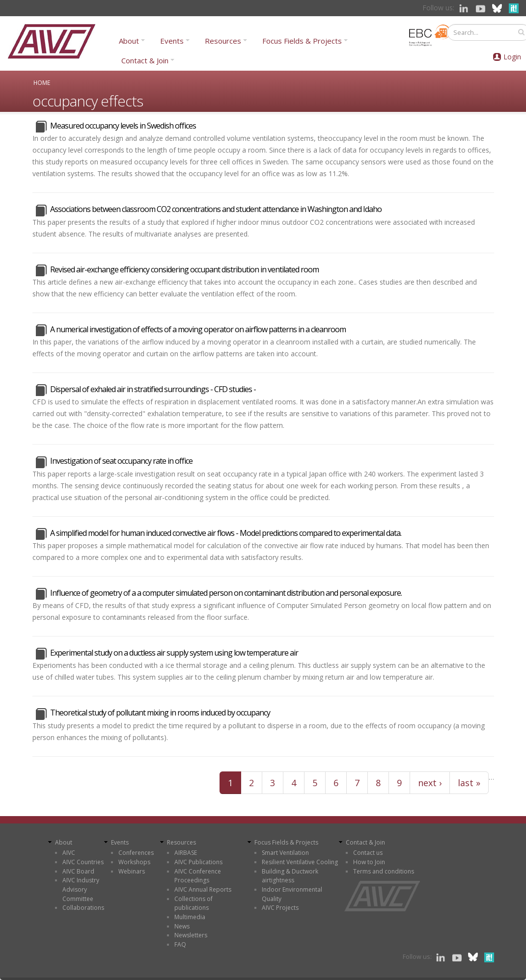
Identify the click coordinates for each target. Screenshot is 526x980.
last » (469, 783)
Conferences (136, 853)
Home (42, 82)
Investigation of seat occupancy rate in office (121, 461)
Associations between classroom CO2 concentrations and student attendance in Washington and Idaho (216, 209)
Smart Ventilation (285, 853)
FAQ (180, 944)
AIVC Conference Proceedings (198, 876)
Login (512, 57)
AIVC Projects (280, 908)
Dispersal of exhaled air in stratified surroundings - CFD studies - (153, 389)
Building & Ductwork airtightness (290, 876)
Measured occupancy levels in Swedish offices (123, 126)
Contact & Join (145, 60)
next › (430, 783)
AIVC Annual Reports (203, 889)
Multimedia (190, 917)
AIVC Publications (198, 862)
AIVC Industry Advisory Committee (81, 889)
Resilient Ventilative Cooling (300, 862)
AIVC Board (78, 871)
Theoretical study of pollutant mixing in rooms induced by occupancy (160, 713)
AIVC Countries (83, 862)
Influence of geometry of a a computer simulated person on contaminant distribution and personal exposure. (226, 593)
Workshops (134, 862)
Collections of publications (194, 903)
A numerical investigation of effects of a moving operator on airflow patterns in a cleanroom (198, 329)
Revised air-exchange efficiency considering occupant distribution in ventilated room (184, 269)
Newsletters (191, 935)
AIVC (69, 853)
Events (172, 41)
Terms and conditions (384, 871)
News (182, 926)
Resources (223, 41)
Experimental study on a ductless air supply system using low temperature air (174, 653)
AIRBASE (186, 853)
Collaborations (83, 908)
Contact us (368, 853)
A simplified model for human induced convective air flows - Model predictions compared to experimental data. (226, 533)
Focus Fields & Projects (302, 41)
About (129, 41)
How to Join (369, 862)
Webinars (132, 871)
